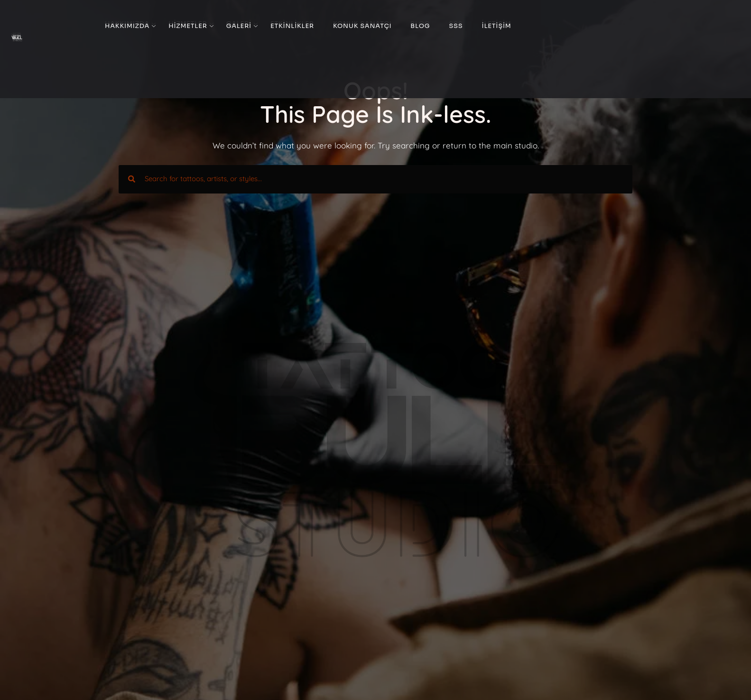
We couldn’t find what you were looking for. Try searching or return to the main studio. (376, 145)
